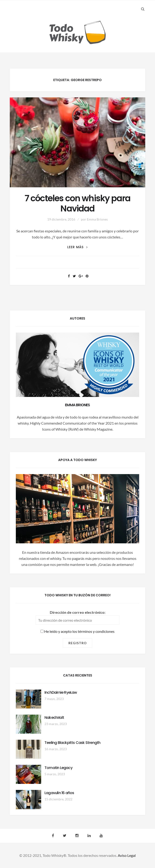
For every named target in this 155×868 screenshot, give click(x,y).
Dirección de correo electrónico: (78, 612)
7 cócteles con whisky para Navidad (77, 204)
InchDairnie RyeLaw (61, 692)
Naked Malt (54, 718)
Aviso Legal (127, 855)
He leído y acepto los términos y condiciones (77, 631)
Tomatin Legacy (58, 768)
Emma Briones (97, 219)
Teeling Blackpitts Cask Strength (72, 743)
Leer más (77, 247)
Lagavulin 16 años (59, 793)
